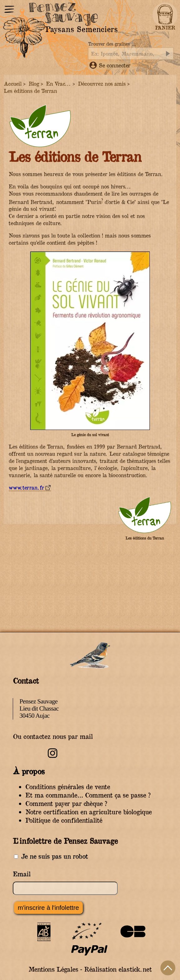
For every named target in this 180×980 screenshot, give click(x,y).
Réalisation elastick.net (118, 969)
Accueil (13, 84)
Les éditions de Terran (30, 91)
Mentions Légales (53, 969)
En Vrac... (59, 84)
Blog (34, 84)
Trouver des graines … (112, 44)
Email (22, 874)
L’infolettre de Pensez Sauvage (65, 841)
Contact (26, 680)
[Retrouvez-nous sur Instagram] (53, 757)
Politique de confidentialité (64, 820)
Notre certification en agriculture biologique (88, 812)
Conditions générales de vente (68, 787)
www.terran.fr (26, 488)
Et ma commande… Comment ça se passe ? (88, 795)
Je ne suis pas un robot (51, 856)
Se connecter (110, 65)
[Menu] (9, 10)
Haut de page (168, 968)
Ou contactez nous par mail (53, 736)
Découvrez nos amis (102, 84)
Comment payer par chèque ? (66, 804)
